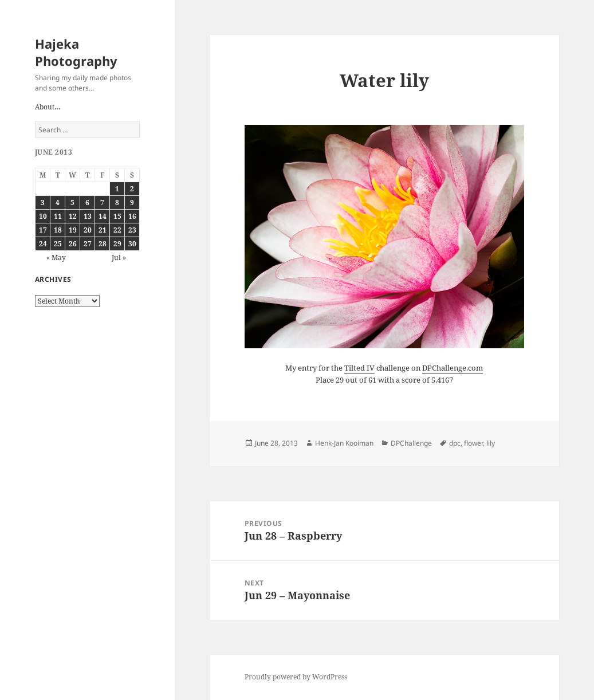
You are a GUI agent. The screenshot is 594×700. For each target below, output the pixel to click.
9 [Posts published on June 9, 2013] (132, 202)
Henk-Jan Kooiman (344, 443)
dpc (455, 443)
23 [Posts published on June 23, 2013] (132, 230)
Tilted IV (359, 368)
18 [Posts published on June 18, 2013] (58, 230)
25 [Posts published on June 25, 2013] (58, 244)
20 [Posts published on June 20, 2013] (88, 230)
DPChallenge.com (453, 368)
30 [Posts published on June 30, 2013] (132, 244)
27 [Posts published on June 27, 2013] (88, 244)
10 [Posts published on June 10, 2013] (43, 216)
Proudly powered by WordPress (296, 677)
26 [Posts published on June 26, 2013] (73, 244)
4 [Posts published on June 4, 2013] (58, 202)
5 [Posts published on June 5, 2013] (72, 202)
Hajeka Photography (76, 52)
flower (473, 443)
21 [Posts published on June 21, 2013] (103, 230)
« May (56, 257)
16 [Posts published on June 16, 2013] (132, 216)
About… (48, 107)
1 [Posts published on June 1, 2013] (117, 189)
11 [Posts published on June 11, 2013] (58, 216)
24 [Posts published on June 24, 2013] (43, 244)
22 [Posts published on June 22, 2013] (117, 230)
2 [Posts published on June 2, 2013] (132, 189)
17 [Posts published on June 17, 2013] (43, 230)
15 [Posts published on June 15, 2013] (117, 216)
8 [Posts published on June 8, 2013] (117, 202)
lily (491, 443)
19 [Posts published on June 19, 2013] (73, 230)
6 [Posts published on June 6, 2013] (87, 202)
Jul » (119, 257)
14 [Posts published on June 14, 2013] (103, 216)
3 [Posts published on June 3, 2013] (43, 202)
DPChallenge (411, 443)
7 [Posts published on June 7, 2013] (102, 202)
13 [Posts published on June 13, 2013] (88, 216)
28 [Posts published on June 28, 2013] (103, 244)
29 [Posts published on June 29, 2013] (117, 244)
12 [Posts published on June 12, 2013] (73, 216)
